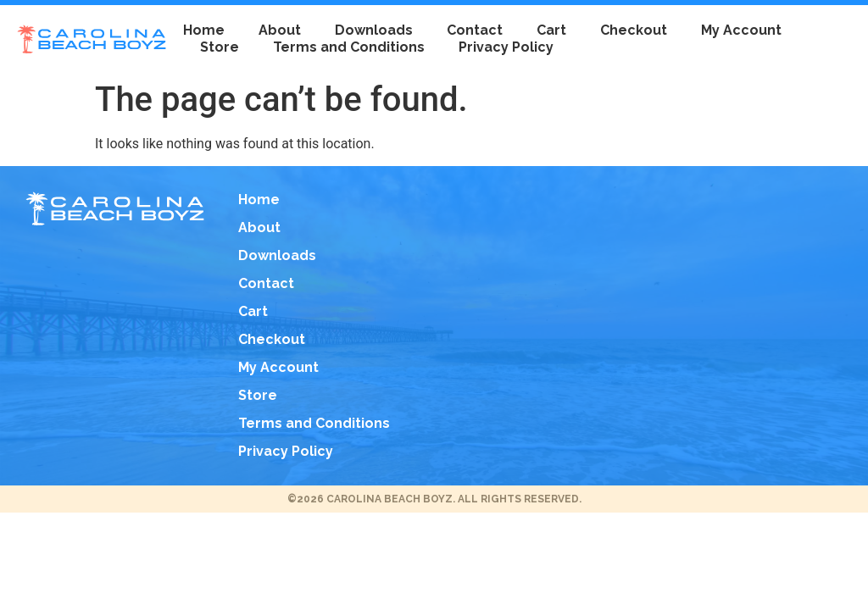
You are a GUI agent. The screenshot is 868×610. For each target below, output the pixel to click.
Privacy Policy (506, 47)
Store (220, 47)
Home (204, 30)
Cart (551, 30)
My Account (741, 30)
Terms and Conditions (349, 47)
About (280, 30)
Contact (475, 30)
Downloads (374, 30)
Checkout (634, 30)
